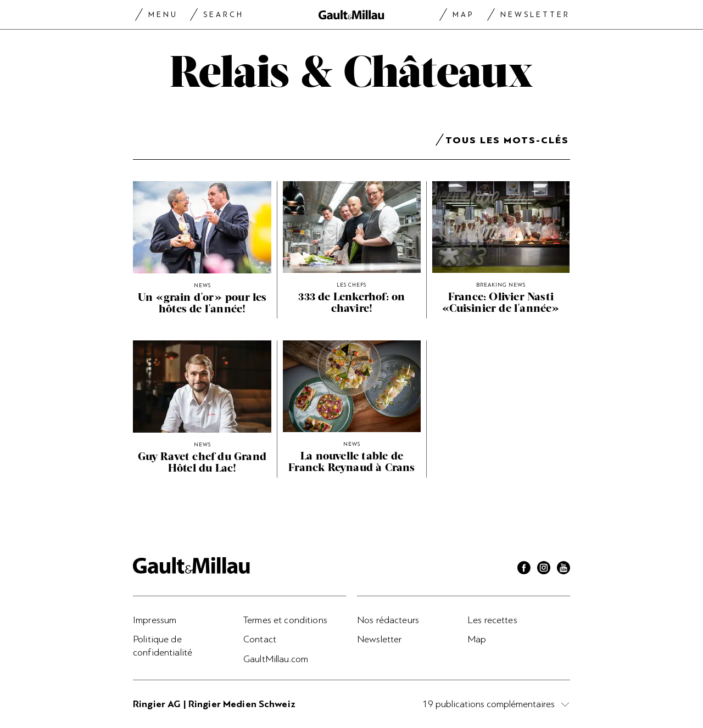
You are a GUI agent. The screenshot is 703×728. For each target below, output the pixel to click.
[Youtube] (563, 569)
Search (224, 15)
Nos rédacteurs (388, 620)
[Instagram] (544, 569)
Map (463, 15)
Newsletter (535, 15)
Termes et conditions (285, 620)
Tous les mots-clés (507, 142)
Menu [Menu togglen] (163, 15)
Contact (260, 639)
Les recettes (492, 620)
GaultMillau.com (276, 659)
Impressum (155, 620)
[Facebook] (524, 569)
